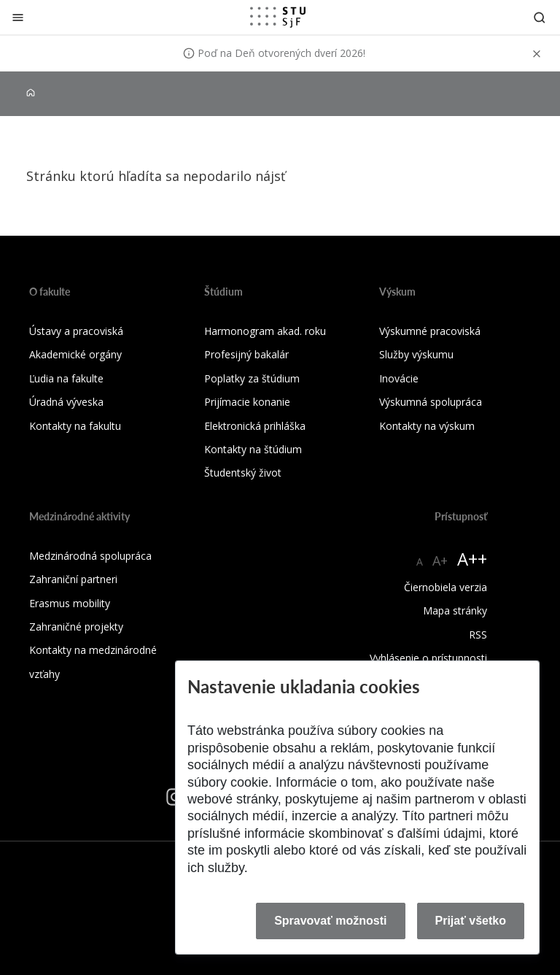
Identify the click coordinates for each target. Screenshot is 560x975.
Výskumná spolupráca (431, 402)
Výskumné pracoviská (430, 331)
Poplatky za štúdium (252, 378)
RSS (478, 635)
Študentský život (243, 473)
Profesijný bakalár (246, 354)
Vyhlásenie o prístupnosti (428, 658)
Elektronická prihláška (255, 426)
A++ (472, 559)
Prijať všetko (471, 921)
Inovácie (399, 378)
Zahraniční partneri (73, 579)
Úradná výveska (66, 402)
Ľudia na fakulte (66, 378)
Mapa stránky (455, 610)
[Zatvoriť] (18, 17)
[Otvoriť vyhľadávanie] (540, 17)
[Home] (31, 93)
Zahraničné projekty (76, 627)
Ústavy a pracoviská (76, 331)
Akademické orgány (75, 354)
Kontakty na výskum (427, 426)
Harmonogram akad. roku (265, 331)
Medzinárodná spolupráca (90, 556)
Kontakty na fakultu (75, 426)
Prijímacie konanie (247, 402)
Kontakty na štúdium (253, 449)
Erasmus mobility (70, 603)
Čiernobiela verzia (446, 587)
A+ (440, 560)
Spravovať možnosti (330, 921)
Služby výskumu (416, 354)
